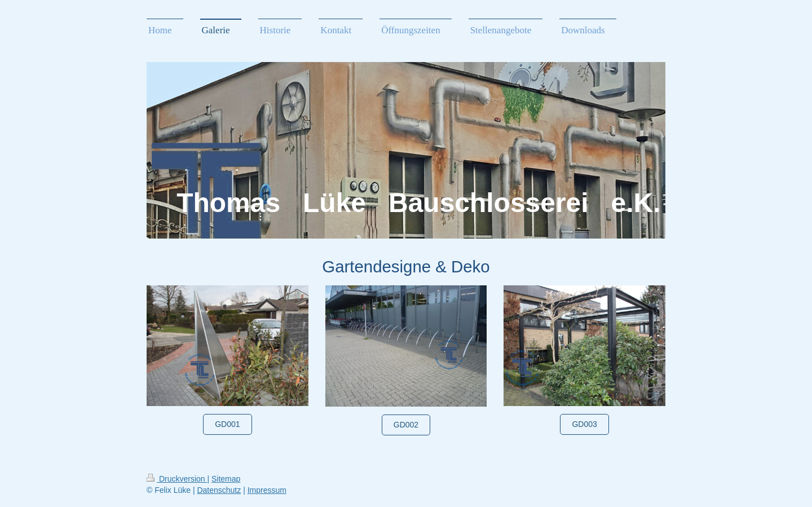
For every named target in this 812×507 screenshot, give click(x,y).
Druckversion (177, 479)
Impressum (267, 490)
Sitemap (226, 479)
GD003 (584, 424)
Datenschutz (219, 490)
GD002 (406, 425)
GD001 (227, 424)
